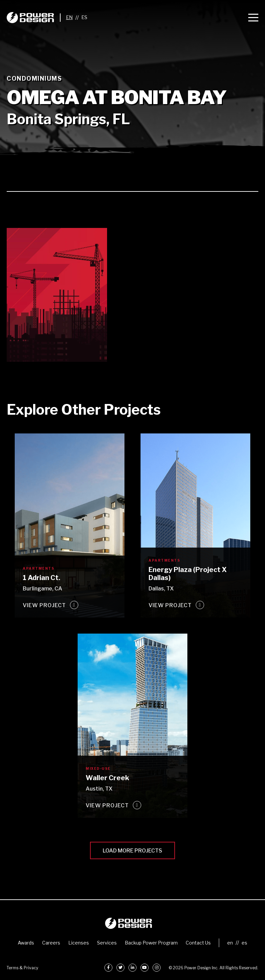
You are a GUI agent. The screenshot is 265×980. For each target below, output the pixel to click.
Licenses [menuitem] (79, 943)
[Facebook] (108, 968)
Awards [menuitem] (26, 943)
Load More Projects (132, 851)
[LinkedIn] (132, 968)
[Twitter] (120, 968)
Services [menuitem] (107, 943)
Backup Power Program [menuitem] (151, 943)
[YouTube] (145, 968)
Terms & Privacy (22, 968)
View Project (44, 605)
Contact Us (198, 943)
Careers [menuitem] (51, 943)
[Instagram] (157, 968)
